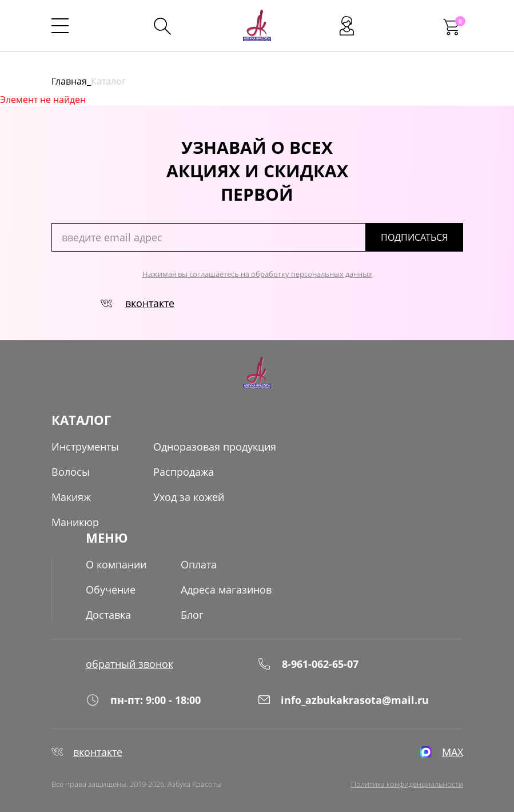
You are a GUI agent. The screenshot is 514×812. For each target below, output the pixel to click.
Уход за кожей (189, 497)
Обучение (111, 590)
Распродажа (184, 472)
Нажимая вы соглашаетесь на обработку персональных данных (257, 274)
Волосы (71, 472)
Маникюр (75, 522)
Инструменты (85, 447)
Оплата (199, 564)
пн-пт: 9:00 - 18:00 (143, 700)
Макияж (71, 497)
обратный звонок (130, 664)
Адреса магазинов (226, 590)
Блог (192, 615)
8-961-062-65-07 (308, 664)
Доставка (108, 615)
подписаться (414, 237)
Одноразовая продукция (215, 447)
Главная (69, 81)
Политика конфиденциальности (407, 784)
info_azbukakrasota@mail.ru (343, 700)
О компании (116, 564)
